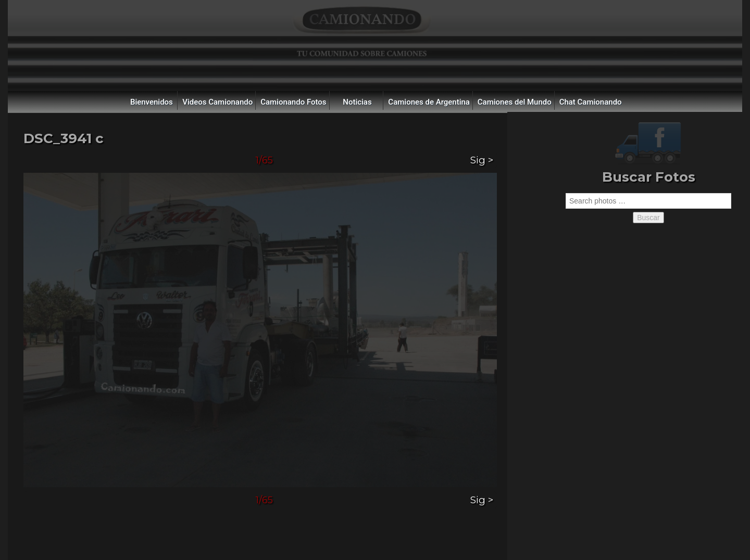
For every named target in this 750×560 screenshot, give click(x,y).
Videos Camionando (217, 102)
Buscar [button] (648, 218)
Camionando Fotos (293, 102)
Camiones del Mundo (515, 102)
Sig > (482, 160)
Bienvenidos (152, 102)
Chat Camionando (591, 102)
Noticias (357, 102)
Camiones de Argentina (429, 102)
